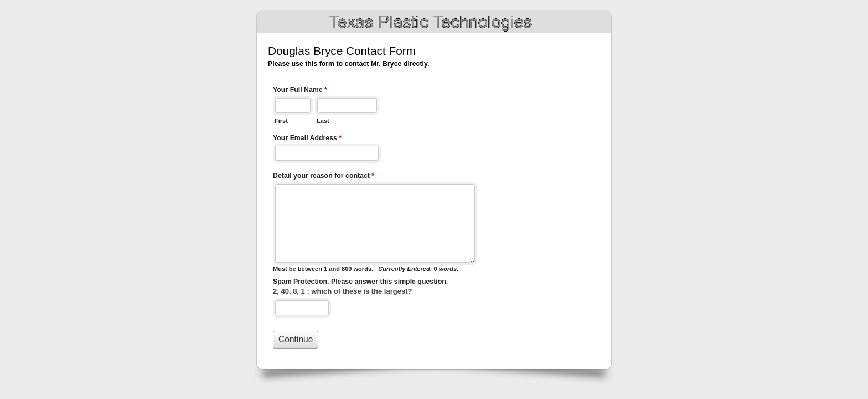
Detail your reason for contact (324, 177)
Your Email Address (307, 139)
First (281, 121)
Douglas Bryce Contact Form (434, 22)
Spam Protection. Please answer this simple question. (360, 282)
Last (323, 121)
